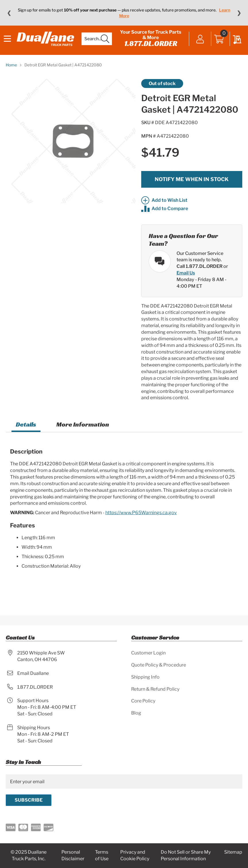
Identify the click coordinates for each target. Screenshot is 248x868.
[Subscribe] (29, 800)
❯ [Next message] (239, 13)
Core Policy (143, 701)
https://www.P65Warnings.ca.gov (141, 521)
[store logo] (47, 43)
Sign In (198, 44)
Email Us (186, 282)
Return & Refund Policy (155, 689)
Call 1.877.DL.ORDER (199, 275)
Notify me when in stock (192, 188)
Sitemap (233, 852)
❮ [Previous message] (9, 13)
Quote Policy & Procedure (159, 665)
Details (26, 433)
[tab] (26, 434)
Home (11, 73)
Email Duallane (33, 673)
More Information (83, 433)
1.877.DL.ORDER (151, 48)
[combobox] (99, 43)
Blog (136, 713)
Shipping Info (145, 677)
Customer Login (148, 653)
